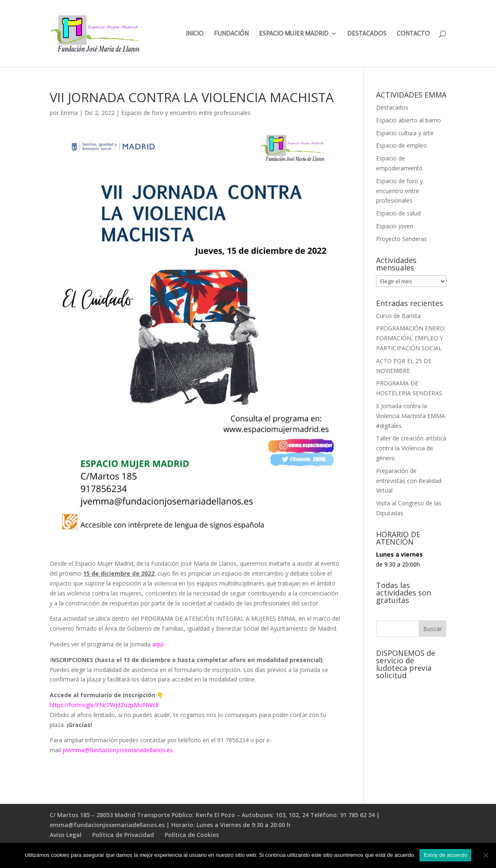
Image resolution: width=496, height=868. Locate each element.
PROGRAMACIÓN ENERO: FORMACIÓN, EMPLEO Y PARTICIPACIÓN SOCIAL (411, 338)
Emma (69, 113)
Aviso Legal (66, 835)
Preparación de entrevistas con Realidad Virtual (409, 481)
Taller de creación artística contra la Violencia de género (411, 448)
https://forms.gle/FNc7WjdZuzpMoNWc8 (104, 705)
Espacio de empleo (401, 145)
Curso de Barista (398, 316)
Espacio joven (395, 226)
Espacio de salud (398, 213)
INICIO (195, 34)
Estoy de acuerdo (445, 855)
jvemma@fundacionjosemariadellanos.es (118, 750)
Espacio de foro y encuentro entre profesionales (186, 113)
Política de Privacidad (123, 835)
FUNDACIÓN (231, 34)
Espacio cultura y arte (405, 133)
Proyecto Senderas (401, 239)
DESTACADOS (367, 34)
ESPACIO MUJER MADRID (294, 34)
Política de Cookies (192, 835)
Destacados (392, 107)
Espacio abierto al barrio (409, 120)
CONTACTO (413, 34)
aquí (158, 644)
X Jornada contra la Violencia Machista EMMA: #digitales (411, 416)
